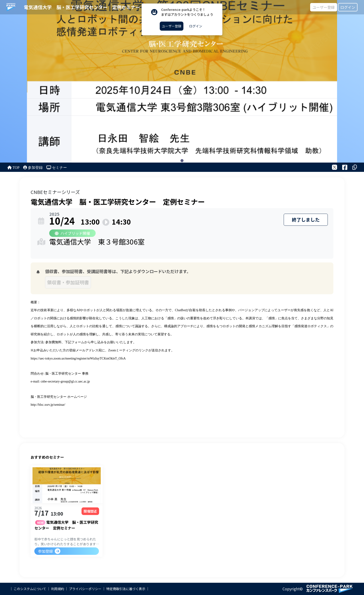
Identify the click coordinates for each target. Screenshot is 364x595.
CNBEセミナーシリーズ (55, 192)
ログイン (348, 7)
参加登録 (45, 552)
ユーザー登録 (324, 7)
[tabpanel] (182, 81)
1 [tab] (182, 161)
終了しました (306, 220)
